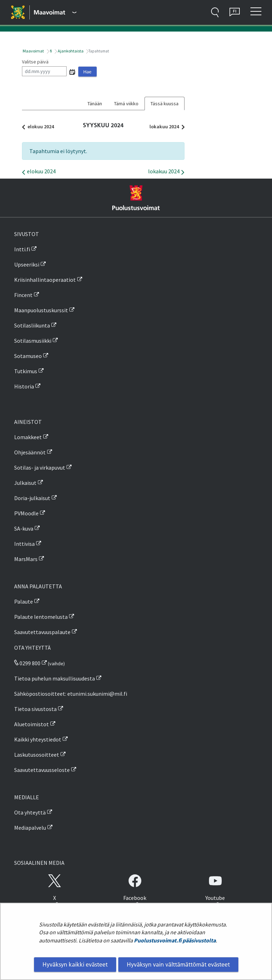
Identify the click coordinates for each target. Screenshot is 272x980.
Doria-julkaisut (32, 498)
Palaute (24, 601)
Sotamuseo (28, 356)
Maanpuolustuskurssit (41, 310)
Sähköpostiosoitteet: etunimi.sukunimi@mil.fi (71, 694)
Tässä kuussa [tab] (165, 103)
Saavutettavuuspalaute (42, 632)
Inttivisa (24, 544)
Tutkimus (26, 371)
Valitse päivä (35, 62)
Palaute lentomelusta (41, 617)
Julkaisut (25, 483)
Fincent (23, 295)
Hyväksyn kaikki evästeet (75, 964)
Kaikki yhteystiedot (38, 739)
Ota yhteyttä (30, 812)
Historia (24, 386)
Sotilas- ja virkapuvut (40, 467)
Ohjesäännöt (30, 452)
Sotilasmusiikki (33, 341)
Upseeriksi (27, 264)
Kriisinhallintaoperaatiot (45, 280)
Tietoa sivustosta (35, 709)
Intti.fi (22, 249)
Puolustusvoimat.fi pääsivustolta (175, 940)
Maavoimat (33, 51)
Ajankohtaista (70, 51)
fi (51, 51)
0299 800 (27, 663)
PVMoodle (26, 513)
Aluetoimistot (32, 724)
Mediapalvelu (30, 828)
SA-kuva (24, 528)
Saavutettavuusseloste (42, 770)
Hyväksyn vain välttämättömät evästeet (178, 964)
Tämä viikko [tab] (126, 103)
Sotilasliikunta (32, 325)
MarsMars (26, 559)
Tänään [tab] (95, 103)
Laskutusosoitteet (37, 755)
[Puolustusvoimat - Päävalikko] (55, 12)
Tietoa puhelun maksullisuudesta (55, 678)
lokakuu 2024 (165, 127)
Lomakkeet (28, 437)
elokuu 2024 (40, 127)
